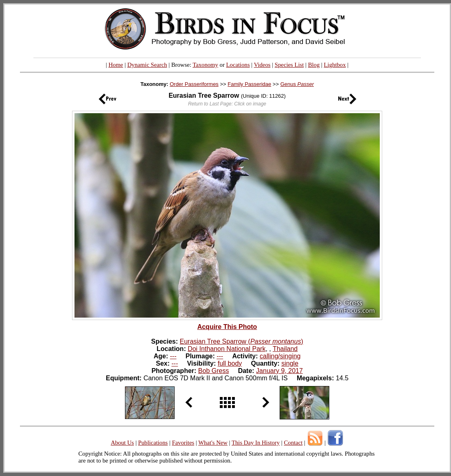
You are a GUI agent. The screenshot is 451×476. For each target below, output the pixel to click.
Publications (153, 443)
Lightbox (335, 65)
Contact (293, 443)
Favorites (183, 443)
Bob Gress (214, 371)
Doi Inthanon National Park (227, 349)
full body (230, 363)
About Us (122, 443)
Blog (314, 65)
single (290, 363)
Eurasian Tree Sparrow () (242, 341)
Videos (262, 65)
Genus (297, 84)
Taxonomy (205, 65)
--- (173, 356)
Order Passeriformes (194, 84)
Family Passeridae (249, 84)
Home (116, 65)
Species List (289, 65)
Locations (238, 65)
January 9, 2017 (279, 371)
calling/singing (280, 356)
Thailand (285, 349)
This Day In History (256, 443)
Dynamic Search (147, 65)
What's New (213, 443)
